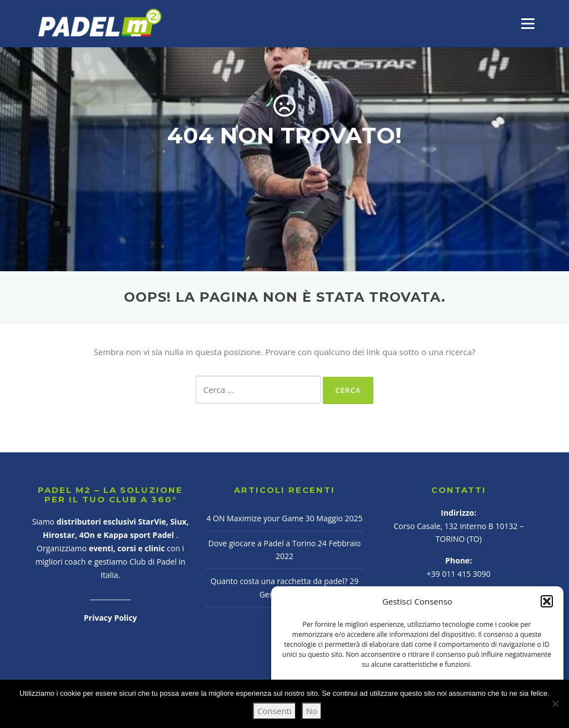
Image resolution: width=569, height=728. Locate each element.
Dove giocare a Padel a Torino (262, 543)
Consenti (274, 711)
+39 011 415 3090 (459, 574)
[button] (547, 601)
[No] (555, 704)
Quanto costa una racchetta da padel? (279, 581)
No (312, 711)
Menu (528, 23)
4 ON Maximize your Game (255, 518)
